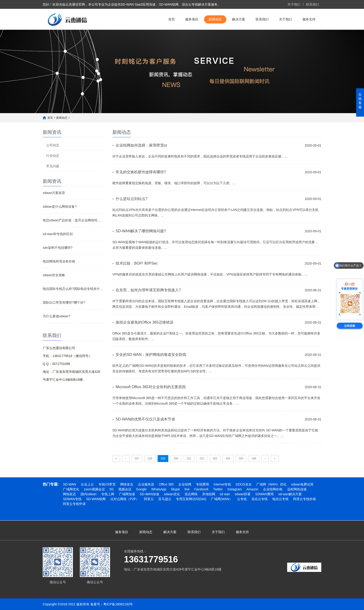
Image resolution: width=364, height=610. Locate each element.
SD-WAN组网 (96, 499)
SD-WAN (69, 484)
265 (241, 459)
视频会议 (125, 489)
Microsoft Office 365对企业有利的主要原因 (151, 387)
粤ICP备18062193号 (118, 604)
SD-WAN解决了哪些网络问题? (141, 231)
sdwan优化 (172, 494)
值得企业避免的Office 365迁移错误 (145, 322)
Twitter (218, 489)
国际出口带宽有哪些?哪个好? (64, 302)
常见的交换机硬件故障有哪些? (141, 172)
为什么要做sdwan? (56, 316)
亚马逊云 (165, 499)
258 (150, 459)
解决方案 (239, 19)
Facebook (201, 489)
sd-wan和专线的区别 (58, 234)
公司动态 (53, 145)
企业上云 (87, 484)
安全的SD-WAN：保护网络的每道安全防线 (151, 355)
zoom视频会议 (94, 489)
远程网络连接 (297, 489)
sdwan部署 (243, 494)
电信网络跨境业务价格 (59, 261)
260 (176, 459)
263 (215, 459)
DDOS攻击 (244, 484)
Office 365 (166, 484)
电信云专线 (280, 499)
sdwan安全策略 (54, 275)
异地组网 (209, 494)
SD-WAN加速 (149, 494)
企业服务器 (146, 484)
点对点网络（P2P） (125, 499)
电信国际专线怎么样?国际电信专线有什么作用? (73, 289)
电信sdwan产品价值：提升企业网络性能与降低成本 (73, 220)
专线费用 (202, 484)
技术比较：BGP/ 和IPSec (137, 263)
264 (228, 459)
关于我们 (294, 4)
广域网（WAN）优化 (271, 484)
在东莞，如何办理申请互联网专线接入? (148, 290)
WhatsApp (159, 489)
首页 (172, 19)
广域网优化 (71, 489)
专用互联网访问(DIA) (191, 499)
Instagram (234, 489)
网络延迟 (69, 494)
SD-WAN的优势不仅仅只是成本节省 (145, 419)
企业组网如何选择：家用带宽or (141, 145)
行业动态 (53, 156)
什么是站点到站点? (132, 199)
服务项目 (192, 19)
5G (112, 489)
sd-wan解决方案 (290, 494)
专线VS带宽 (107, 484)
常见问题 (53, 166)
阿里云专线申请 (74, 504)
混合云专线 (260, 499)
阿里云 (149, 499)
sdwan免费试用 (302, 484)
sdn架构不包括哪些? (58, 248)
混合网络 (191, 494)
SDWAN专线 (72, 499)
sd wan (225, 494)
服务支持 (309, 19)
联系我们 (312, 4)
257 (137, 459)
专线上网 (108, 494)
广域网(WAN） (222, 499)
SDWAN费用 (264, 494)
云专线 (242, 499)
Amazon (252, 489)
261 (189, 459)
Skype (175, 489)
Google (141, 489)
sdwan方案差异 (54, 193)
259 (163, 459)
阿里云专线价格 (305, 499)
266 (254, 459)
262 (202, 459)
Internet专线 (222, 484)
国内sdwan (88, 494)
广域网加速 (127, 494)
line (187, 489)
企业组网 (185, 484)
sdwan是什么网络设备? (60, 207)
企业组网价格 (273, 489)
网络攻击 (127, 484)
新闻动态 (215, 19)
